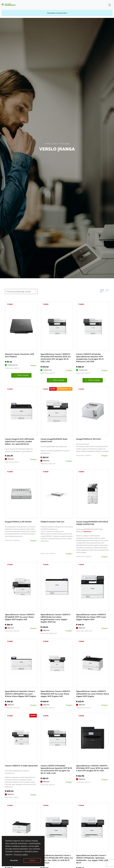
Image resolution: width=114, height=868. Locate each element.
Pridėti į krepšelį (21, 375)
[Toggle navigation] (110, 5)
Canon (55, 144)
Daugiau (34, 366)
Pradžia (48, 144)
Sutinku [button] (32, 860)
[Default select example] (21, 292)
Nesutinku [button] (14, 860)
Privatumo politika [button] (21, 855)
